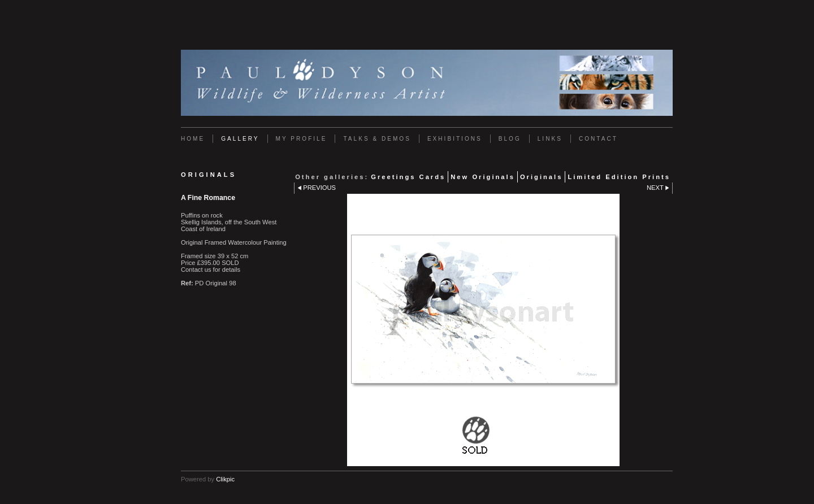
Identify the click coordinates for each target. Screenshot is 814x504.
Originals (542, 177)
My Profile (302, 139)
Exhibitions (455, 139)
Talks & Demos (377, 139)
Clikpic (225, 479)
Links (550, 139)
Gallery (240, 139)
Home (193, 139)
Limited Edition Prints (619, 177)
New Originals (483, 177)
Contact (598, 139)
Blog (510, 139)
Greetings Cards (408, 177)
